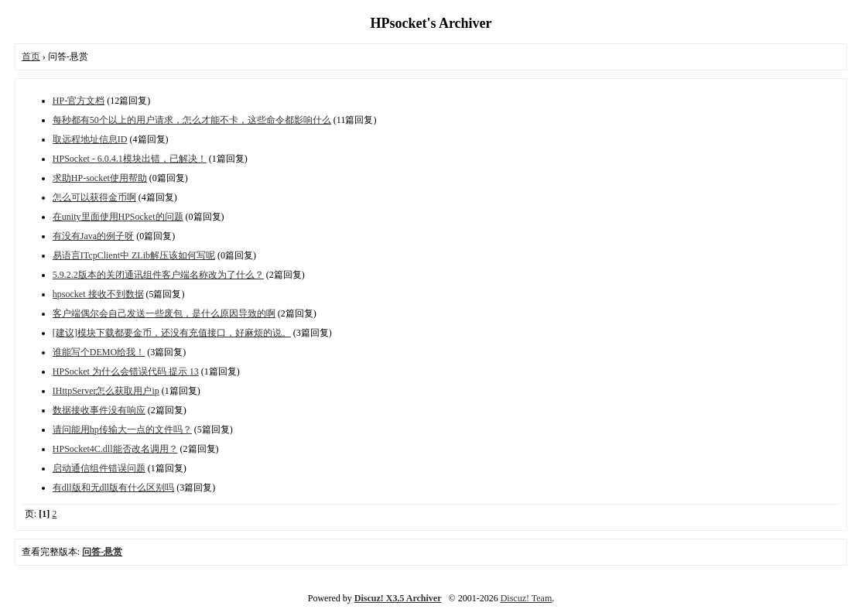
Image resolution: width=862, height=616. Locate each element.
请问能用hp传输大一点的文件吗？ (122, 429)
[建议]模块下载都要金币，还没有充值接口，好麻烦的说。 (172, 333)
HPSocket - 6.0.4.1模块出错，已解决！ (130, 159)
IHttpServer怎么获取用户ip (106, 391)
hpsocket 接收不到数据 (98, 294)
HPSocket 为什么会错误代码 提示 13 (126, 371)
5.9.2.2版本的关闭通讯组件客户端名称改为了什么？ (158, 275)
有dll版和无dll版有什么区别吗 (113, 488)
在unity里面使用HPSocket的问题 (118, 217)
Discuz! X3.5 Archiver (398, 598)
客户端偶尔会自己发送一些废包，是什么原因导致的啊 (164, 313)
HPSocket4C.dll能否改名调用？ (115, 449)
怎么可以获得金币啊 (94, 197)
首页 (31, 56)
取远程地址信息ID (90, 139)
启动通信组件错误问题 (99, 468)
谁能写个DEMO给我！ (99, 352)
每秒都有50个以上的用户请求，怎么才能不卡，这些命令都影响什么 (192, 120)
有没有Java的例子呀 (93, 236)
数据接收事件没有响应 (99, 410)
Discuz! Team (527, 598)
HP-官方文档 (79, 101)
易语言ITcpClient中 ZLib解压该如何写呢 (134, 255)
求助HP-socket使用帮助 (100, 178)
